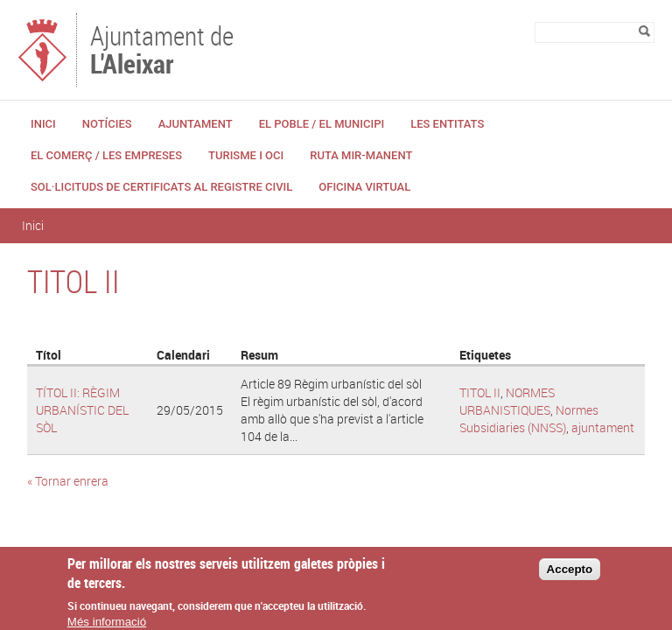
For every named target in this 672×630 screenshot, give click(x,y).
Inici (43, 124)
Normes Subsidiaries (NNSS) (529, 419)
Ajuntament (196, 124)
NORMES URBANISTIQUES (507, 401)
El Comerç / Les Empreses (106, 155)
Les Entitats (447, 124)
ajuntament (603, 427)
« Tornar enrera (68, 481)
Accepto (570, 575)
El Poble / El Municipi (322, 124)
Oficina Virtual (364, 187)
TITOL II (480, 392)
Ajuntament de (162, 48)
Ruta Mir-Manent (361, 155)
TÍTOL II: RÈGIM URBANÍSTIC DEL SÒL (82, 410)
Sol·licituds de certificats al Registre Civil (161, 187)
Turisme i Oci (246, 155)
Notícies (107, 124)
